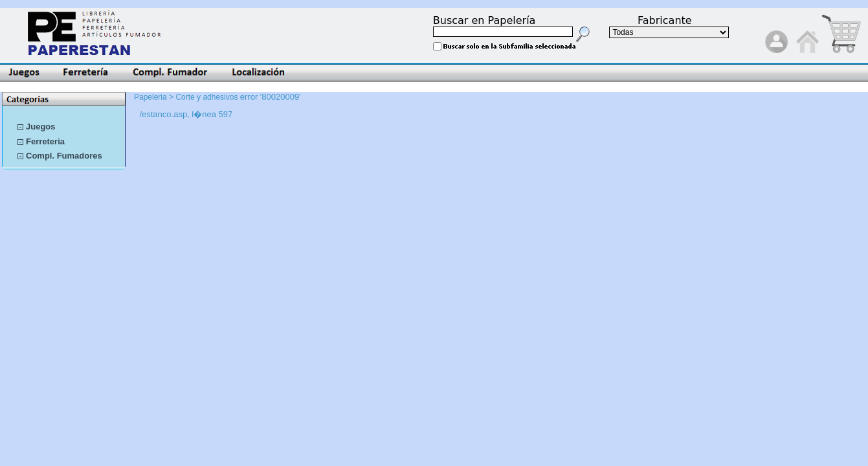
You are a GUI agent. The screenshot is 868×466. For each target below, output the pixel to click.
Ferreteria (45, 141)
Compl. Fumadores (64, 156)
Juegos (41, 127)
